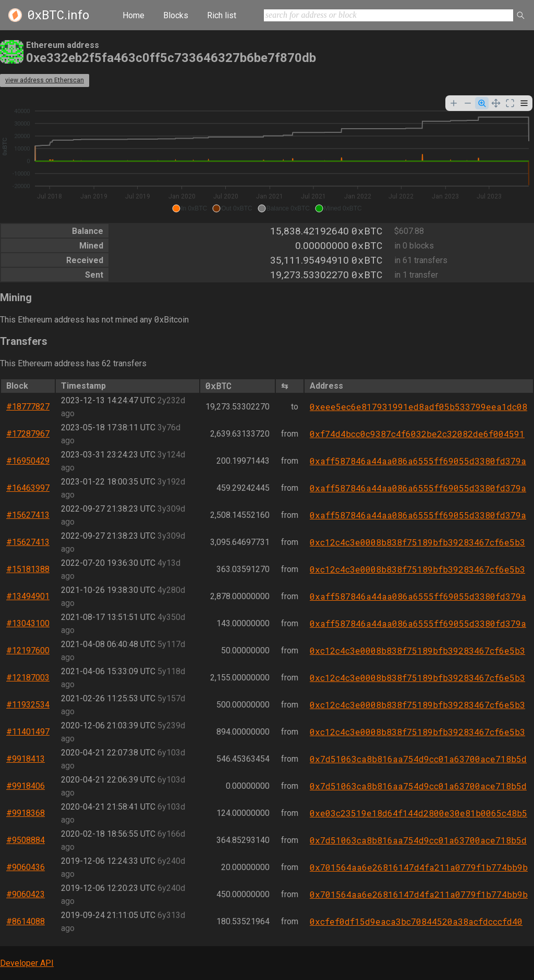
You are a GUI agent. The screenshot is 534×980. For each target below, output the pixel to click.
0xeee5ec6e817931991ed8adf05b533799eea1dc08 (418, 407)
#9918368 (26, 813)
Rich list (222, 15)
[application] (267, 155)
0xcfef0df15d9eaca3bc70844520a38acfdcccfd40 (416, 921)
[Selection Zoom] (482, 103)
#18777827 (28, 407)
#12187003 (28, 678)
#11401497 (28, 732)
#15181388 (28, 569)
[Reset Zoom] (510, 103)
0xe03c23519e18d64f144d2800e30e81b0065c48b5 (418, 813)
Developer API (27, 963)
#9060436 (26, 867)
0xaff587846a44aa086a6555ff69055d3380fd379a (418, 461)
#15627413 (28, 515)
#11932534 (28, 705)
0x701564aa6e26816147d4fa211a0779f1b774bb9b (419, 867)
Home (133, 15)
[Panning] (496, 103)
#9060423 (26, 894)
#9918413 (26, 759)
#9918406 (26, 786)
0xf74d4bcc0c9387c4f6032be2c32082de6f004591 (417, 434)
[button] (190, 208)
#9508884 (26, 840)
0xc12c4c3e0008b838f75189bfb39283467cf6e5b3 (417, 542)
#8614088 (26, 921)
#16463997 (28, 488)
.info (58, 15)
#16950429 (28, 461)
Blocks (176, 15)
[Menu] (524, 103)
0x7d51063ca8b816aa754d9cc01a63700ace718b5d (418, 759)
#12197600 (28, 650)
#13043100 (28, 623)
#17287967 (28, 434)
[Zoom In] (454, 103)
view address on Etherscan (45, 80)
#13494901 (28, 596)
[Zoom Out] (468, 103)
